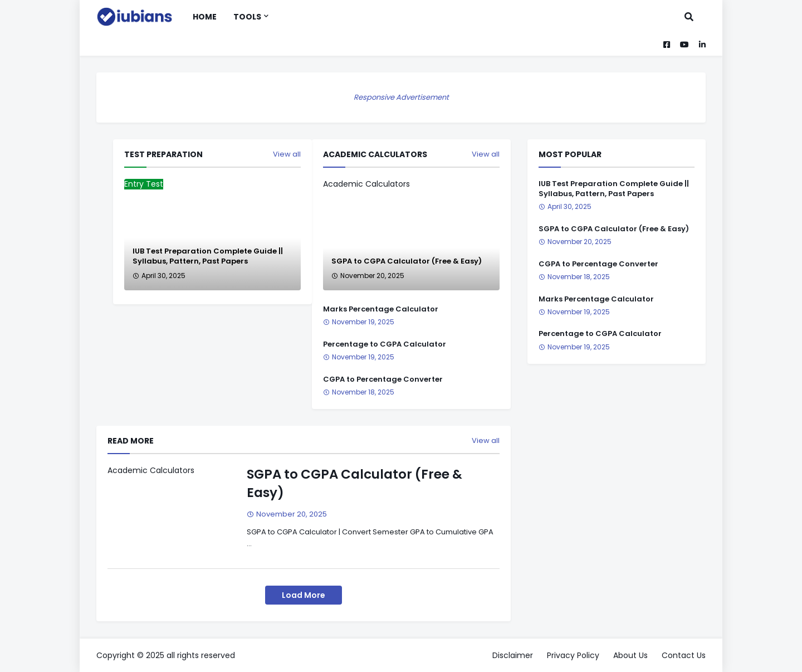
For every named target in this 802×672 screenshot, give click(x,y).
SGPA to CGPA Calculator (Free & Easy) (407, 261)
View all (486, 154)
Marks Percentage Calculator (381, 309)
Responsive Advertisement (401, 97)
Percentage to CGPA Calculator (385, 344)
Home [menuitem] (205, 17)
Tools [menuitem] (247, 17)
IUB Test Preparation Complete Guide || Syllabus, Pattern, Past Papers (208, 256)
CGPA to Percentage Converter (383, 379)
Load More (304, 595)
